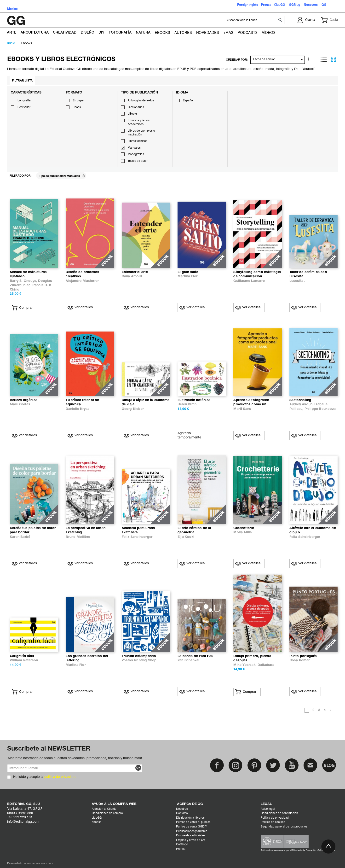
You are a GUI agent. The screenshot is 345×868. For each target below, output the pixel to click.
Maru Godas (20, 405)
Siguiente (330, 711)
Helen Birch (187, 405)
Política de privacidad (275, 818)
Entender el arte (135, 272)
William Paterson (24, 661)
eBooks (133, 114)
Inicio (11, 43)
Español (188, 101)
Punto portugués (303, 656)
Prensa (181, 849)
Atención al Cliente (104, 809)
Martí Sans (242, 409)
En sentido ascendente (309, 59)
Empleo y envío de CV (191, 840)
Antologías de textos (141, 101)
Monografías (136, 154)
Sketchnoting (300, 400)
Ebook (77, 107)
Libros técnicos (138, 141)
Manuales (134, 148)
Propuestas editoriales (191, 836)
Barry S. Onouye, (24, 281)
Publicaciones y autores (192, 831)
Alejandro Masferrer (82, 281)
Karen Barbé (20, 537)
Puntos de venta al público (193, 822)
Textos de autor (138, 161)
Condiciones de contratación (279, 813)
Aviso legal (268, 809)
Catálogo (182, 845)
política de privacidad (60, 777)
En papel (78, 101)
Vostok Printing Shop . (140, 661)
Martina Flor (187, 277)
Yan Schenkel (188, 661)
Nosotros (182, 809)
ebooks (97, 822)
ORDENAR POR (236, 60)
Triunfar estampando (139, 656)
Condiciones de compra (107, 813)
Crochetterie (244, 528)
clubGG (97, 818)
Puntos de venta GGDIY (192, 827)
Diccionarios (136, 107)
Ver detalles (84, 307)
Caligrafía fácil (22, 656)
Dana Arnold (132, 277)
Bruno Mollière (78, 537)
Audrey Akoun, (302, 405)
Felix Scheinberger (137, 537)
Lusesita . (297, 281)
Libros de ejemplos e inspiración (141, 133)
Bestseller (24, 107)
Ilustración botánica (194, 400)
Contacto (182, 813)
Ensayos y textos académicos (139, 122)
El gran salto (188, 272)
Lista (324, 59)
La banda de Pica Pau (195, 656)
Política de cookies (273, 822)
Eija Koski (186, 537)
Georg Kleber (133, 409)
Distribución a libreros (190, 818)
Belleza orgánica (24, 400)
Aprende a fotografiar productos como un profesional (251, 405)
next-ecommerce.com (40, 864)
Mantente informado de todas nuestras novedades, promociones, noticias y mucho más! (75, 758)
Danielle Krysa (78, 409)
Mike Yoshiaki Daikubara (254, 665)
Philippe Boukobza (320, 409)
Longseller (24, 101)
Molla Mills (243, 533)
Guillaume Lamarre (249, 281)
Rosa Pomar (300, 661)
